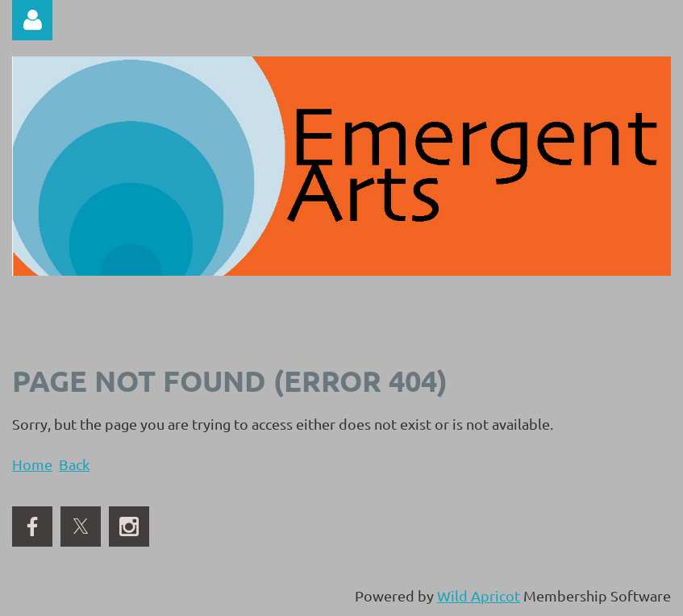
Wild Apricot (479, 595)
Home (32, 464)
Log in (32, 20)
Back (74, 464)
